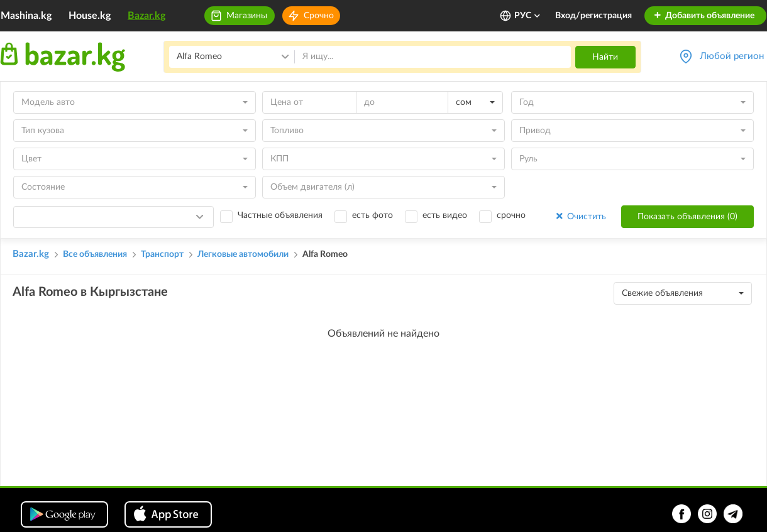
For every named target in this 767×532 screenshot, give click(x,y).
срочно (511, 215)
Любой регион (732, 56)
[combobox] (135, 102)
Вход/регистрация (593, 16)
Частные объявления (280, 215)
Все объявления (95, 254)
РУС (528, 16)
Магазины (247, 16)
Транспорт (162, 254)
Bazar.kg (146, 16)
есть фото (372, 215)
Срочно (319, 16)
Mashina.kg (26, 16)
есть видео (445, 215)
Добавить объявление (704, 16)
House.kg (90, 16)
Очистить (580, 216)
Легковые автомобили (243, 254)
